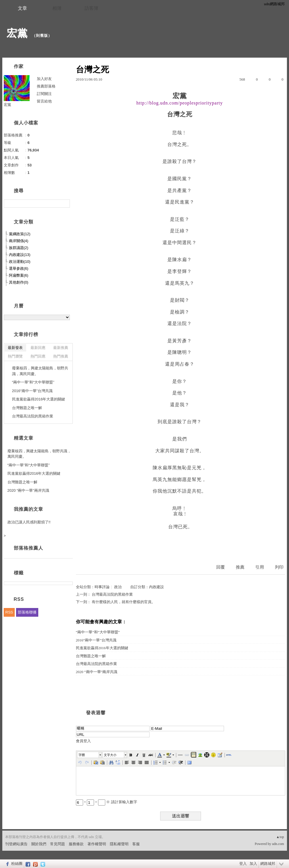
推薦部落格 (46, 86)
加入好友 (44, 79)
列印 (279, 567)
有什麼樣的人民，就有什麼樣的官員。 (124, 602)
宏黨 (17, 33)
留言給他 (44, 101)
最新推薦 (61, 348)
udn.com (278, 844)
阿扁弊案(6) (19, 275)
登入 (243, 864)
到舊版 (42, 36)
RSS (9, 612)
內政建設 (156, 587)
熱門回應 (38, 356)
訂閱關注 (44, 94)
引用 (260, 567)
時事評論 (102, 587)
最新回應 (38, 348)
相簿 (57, 8)
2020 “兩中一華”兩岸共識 (97, 672)
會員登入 (83, 741)
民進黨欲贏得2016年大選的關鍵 (102, 648)
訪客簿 (91, 8)
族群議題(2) (19, 248)
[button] (90, 755)
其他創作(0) (19, 282)
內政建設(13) (20, 255)
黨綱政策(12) (20, 234)
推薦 (240, 567)
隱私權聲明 (119, 844)
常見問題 (58, 844)
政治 (118, 587)
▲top (280, 837)
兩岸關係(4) (19, 241)
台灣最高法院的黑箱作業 (112, 594)
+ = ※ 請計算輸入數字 (107, 802)
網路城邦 (268, 864)
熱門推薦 (61, 356)
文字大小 (110, 755)
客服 (136, 844)
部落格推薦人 (28, 548)
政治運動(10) (20, 262)
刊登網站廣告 (16, 844)
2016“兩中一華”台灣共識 (96, 640)
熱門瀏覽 (15, 356)
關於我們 (39, 844)
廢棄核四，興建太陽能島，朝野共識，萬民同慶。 (40, 371)
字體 (82, 755)
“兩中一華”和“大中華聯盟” (98, 632)
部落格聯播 (27, 612)
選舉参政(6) (19, 268)
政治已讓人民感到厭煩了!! (29, 522)
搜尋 (65, 204)
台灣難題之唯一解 (91, 656)
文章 (22, 8)
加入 (253, 864)
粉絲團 (17, 864)
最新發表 (15, 348)
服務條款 (76, 844)
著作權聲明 (97, 844)
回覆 (221, 567)
